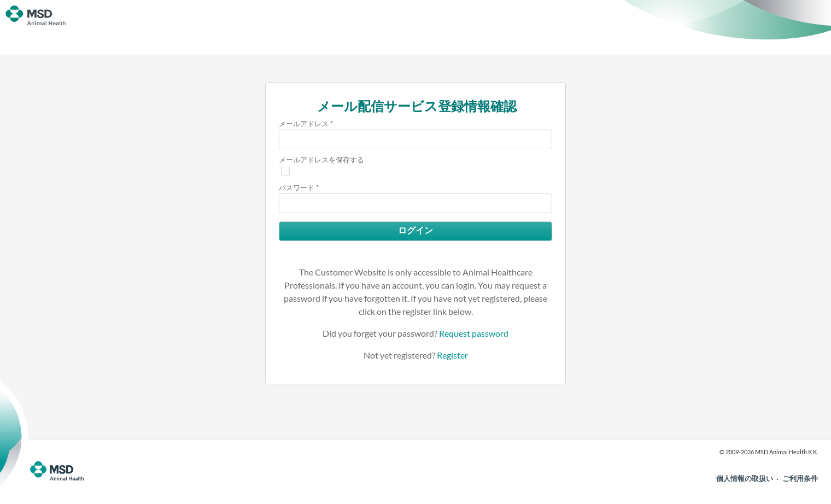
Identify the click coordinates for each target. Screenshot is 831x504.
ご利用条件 (800, 478)
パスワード (297, 187)
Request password (474, 333)
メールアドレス (304, 124)
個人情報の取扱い (745, 478)
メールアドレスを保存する (321, 160)
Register (452, 355)
